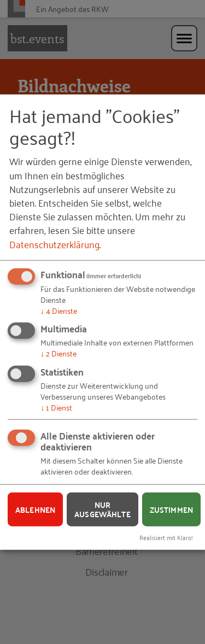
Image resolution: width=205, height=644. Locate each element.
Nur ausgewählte (102, 509)
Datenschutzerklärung (54, 243)
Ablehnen (35, 509)
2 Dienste (58, 353)
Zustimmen (171, 509)
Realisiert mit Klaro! (166, 537)
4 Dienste (59, 310)
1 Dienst (56, 406)
